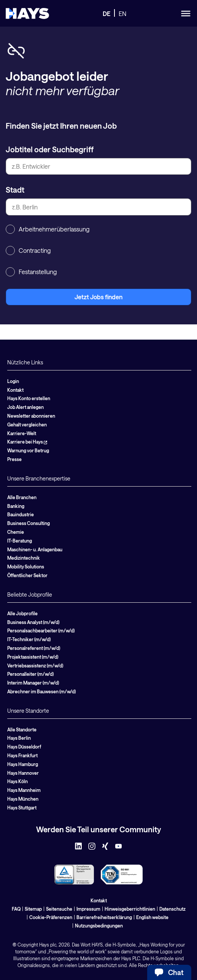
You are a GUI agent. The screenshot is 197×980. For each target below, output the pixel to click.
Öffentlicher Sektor (27, 575)
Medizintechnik (24, 558)
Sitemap (33, 909)
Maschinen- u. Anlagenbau (35, 549)
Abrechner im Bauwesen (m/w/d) (41, 691)
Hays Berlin (19, 738)
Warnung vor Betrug (28, 450)
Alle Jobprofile (22, 613)
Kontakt (15, 390)
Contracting (28, 251)
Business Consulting (29, 523)
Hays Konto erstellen (29, 398)
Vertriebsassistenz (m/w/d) (35, 666)
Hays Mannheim (24, 790)
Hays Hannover (23, 773)
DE (106, 14)
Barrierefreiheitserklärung (104, 917)
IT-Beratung (20, 541)
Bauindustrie (21, 514)
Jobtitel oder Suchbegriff (50, 149)
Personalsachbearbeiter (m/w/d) (41, 630)
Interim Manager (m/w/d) (33, 683)
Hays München (23, 799)
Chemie (16, 532)
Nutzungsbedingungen (99, 926)
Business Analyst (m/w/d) (33, 622)
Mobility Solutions (26, 567)
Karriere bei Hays (27, 442)
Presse (14, 459)
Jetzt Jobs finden (98, 297)
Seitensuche (59, 909)
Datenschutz (172, 909)
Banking (16, 506)
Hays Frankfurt (22, 755)
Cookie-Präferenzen (51, 917)
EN (122, 14)
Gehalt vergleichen (27, 425)
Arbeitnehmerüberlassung (48, 229)
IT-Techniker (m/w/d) (29, 639)
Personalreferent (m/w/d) (34, 648)
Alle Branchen (22, 497)
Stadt (15, 190)
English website (152, 917)
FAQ (16, 909)
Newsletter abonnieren (31, 416)
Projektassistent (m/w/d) (33, 657)
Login (13, 381)
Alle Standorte (22, 729)
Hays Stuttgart (22, 808)
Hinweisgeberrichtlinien (130, 909)
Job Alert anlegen (25, 407)
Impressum (88, 909)
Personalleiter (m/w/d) (30, 674)
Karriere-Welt (22, 433)
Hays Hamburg (23, 764)
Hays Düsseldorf (24, 747)
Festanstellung (31, 272)
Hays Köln (17, 781)
